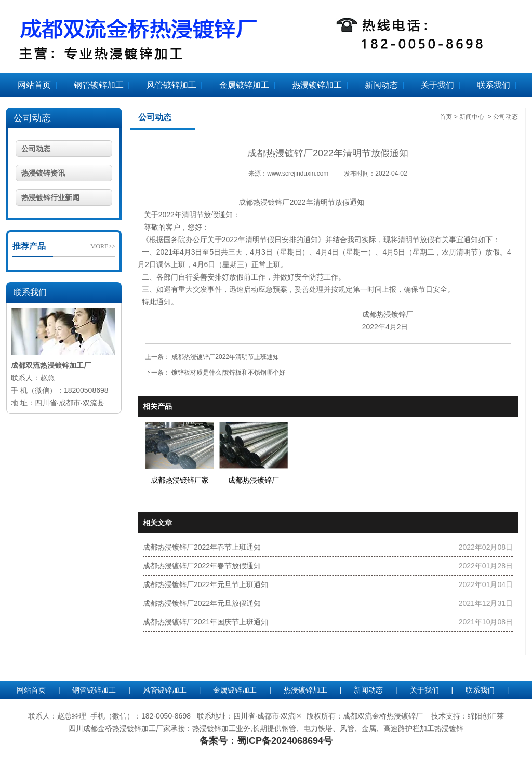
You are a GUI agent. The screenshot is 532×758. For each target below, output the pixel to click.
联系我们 (494, 85)
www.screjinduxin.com (298, 174)
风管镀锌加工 (171, 85)
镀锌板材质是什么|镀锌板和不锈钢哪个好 (228, 373)
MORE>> (103, 246)
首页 (446, 117)
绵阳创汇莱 (486, 716)
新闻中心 (472, 117)
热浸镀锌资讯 (43, 173)
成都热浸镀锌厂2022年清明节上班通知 (224, 357)
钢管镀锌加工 (99, 85)
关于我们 (437, 85)
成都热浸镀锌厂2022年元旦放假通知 (202, 603)
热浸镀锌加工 (317, 85)
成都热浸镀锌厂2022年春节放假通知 (202, 566)
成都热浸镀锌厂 (264, 202)
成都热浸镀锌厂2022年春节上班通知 (202, 547)
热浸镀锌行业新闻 (50, 197)
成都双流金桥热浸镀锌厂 (383, 716)
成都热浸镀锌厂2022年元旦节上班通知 (205, 584)
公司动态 (32, 118)
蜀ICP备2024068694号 (285, 741)
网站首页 (34, 85)
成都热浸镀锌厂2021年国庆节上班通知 (205, 622)
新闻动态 (381, 85)
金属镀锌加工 (244, 85)
